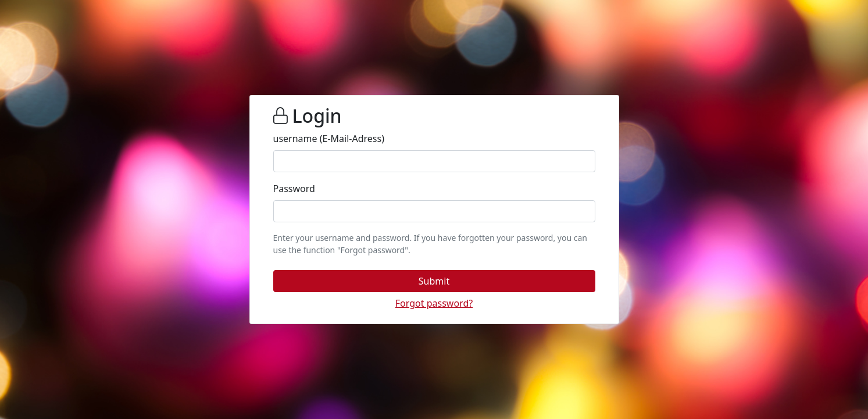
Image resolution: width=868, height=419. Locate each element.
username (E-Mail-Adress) (329, 139)
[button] (434, 281)
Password (294, 189)
